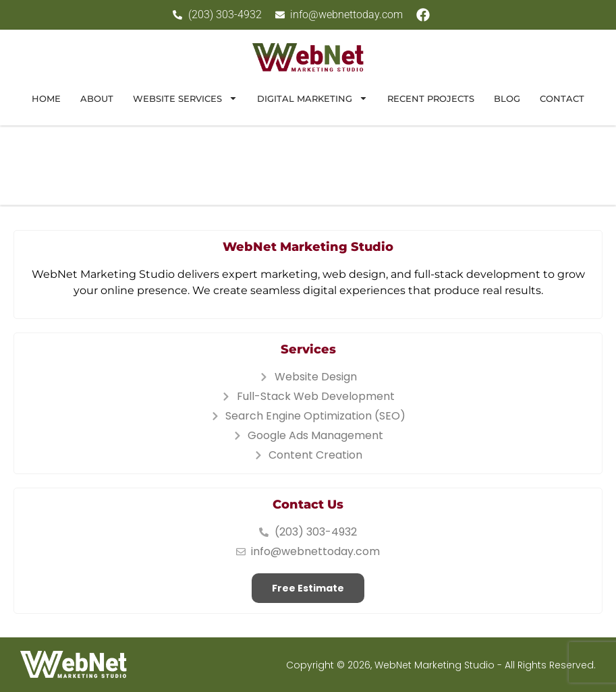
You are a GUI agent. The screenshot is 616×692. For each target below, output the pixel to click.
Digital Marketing (312, 98)
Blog (507, 98)
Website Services (185, 98)
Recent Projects (431, 98)
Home (46, 98)
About (97, 98)
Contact (562, 98)
